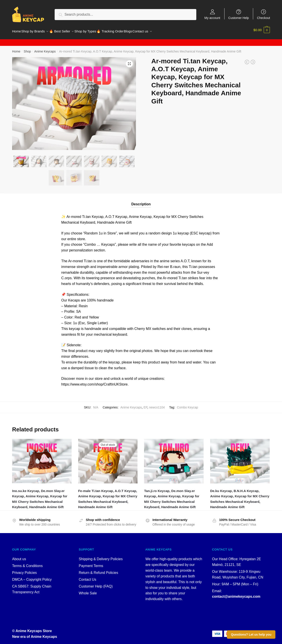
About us (19, 556)
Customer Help (238, 18)
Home (16, 49)
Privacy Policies (24, 570)
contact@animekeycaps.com (236, 594)
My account (212, 18)
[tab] (141, 198)
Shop (27, 49)
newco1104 (157, 405)
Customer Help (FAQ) (96, 584)
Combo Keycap (187, 405)
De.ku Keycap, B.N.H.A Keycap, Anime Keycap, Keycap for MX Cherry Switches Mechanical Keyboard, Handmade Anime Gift (240, 496)
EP (146, 405)
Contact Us (88, 577)
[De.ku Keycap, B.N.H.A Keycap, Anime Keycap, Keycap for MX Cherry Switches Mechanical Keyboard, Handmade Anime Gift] (240, 459)
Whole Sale (88, 591)
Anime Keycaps (45, 49)
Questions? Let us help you (251, 635)
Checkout (264, 18)
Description (141, 201)
